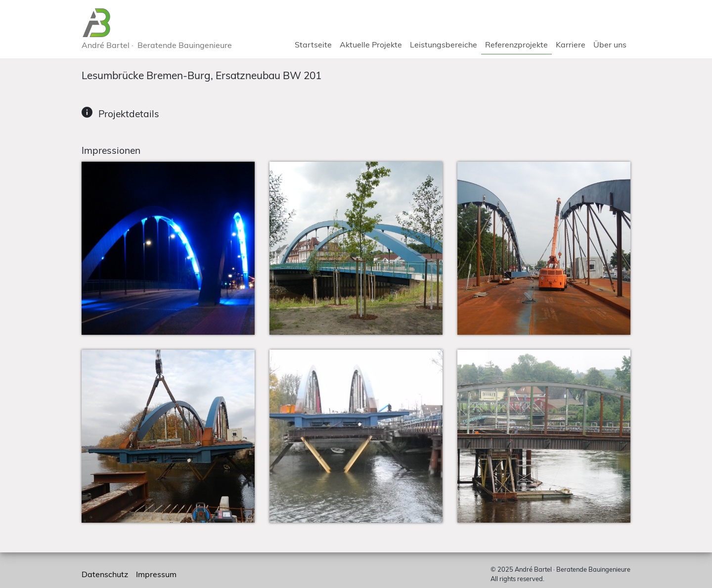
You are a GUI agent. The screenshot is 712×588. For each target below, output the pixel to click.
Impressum (156, 574)
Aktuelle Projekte (371, 45)
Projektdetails (128, 114)
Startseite (313, 45)
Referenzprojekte (516, 45)
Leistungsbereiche (444, 45)
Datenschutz (105, 574)
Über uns (610, 45)
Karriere (571, 45)
